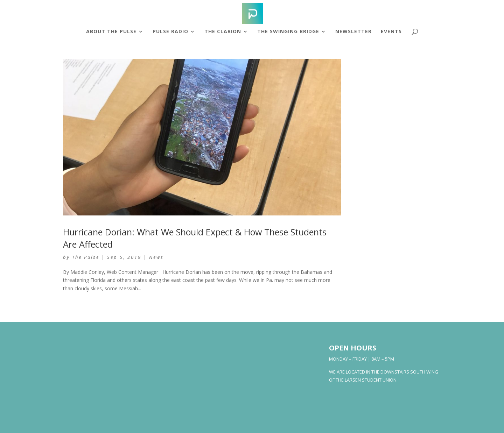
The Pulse (86, 257)
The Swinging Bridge (288, 32)
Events (391, 32)
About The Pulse (111, 32)
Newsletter (353, 32)
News (156, 257)
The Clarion (223, 32)
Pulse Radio (170, 32)
